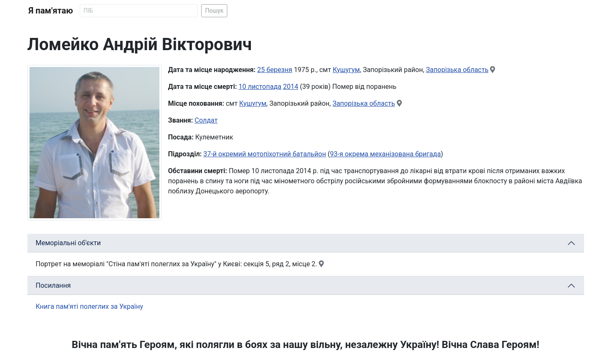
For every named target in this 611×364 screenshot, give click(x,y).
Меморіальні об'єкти (69, 243)
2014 (291, 87)
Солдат (206, 120)
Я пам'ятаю (51, 11)
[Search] (139, 11)
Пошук (214, 11)
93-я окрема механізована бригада (386, 154)
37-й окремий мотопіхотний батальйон (265, 154)
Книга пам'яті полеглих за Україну (90, 306)
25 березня (275, 70)
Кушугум (346, 70)
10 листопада (260, 87)
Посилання (53, 285)
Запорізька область (457, 70)
